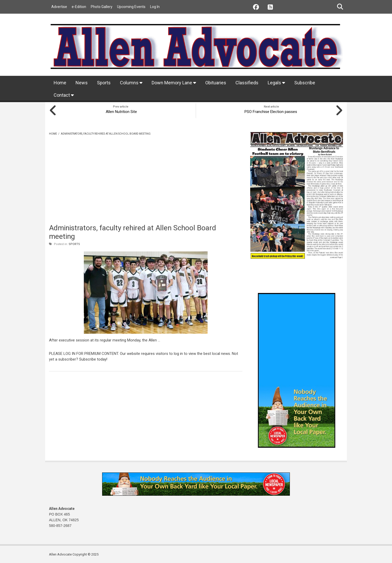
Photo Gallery (102, 7)
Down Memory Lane (174, 83)
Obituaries (216, 83)
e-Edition (79, 7)
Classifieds (247, 83)
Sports (104, 83)
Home (60, 83)
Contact (64, 95)
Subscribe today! (93, 359)
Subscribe (305, 83)
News (82, 83)
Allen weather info (333, 280)
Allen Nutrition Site (121, 111)
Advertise (59, 7)
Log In (155, 7)
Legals (276, 83)
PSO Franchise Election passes (272, 111)
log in (178, 353)
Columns (131, 83)
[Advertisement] (146, 186)
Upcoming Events (131, 7)
